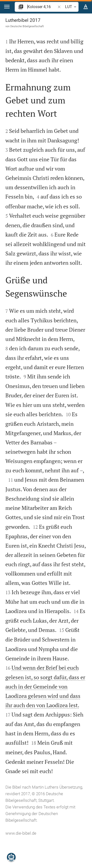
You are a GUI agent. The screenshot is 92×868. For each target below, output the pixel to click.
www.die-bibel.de (21, 833)
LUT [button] (72, 7)
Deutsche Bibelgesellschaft (27, 26)
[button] (7, 7)
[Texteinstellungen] (86, 7)
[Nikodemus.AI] (11, 857)
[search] (42, 7)
